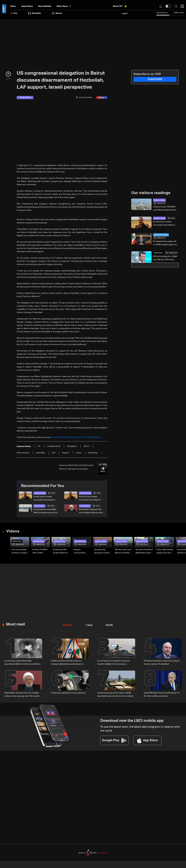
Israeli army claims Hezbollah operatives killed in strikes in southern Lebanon (22, 662)
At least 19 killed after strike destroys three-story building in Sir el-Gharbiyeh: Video (40, 551)
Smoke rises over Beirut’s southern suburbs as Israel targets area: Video (123, 551)
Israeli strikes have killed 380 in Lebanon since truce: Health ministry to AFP (46, 511)
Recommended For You (42, 486)
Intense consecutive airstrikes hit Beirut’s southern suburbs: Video (82, 551)
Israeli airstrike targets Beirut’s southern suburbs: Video (62, 551)
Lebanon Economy (160, 235)
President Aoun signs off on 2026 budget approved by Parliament (166, 243)
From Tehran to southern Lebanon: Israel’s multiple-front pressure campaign (114, 662)
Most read (15, 623)
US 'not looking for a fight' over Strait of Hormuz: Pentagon (165, 258)
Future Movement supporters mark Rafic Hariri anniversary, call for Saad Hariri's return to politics (165, 551)
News (13, 6)
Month (107, 624)
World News (158, 253)
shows (57, 13)
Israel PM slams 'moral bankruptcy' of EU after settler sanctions (162, 693)
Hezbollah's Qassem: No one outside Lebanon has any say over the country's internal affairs (91, 511)
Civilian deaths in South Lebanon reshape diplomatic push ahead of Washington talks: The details (67, 662)
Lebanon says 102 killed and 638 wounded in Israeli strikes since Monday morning (166, 208)
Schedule (35, 13)
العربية (125, 13)
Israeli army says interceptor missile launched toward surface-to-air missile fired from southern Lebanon (116, 693)
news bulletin (45, 6)
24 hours (67, 624)
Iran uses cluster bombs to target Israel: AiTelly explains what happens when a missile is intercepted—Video (19, 551)
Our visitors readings (150, 193)
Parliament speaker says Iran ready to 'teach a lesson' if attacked (162, 661)
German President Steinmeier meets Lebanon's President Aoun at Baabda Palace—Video (144, 551)
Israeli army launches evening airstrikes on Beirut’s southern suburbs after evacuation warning (103, 551)
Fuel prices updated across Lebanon (68, 691)
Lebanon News (39, 493)
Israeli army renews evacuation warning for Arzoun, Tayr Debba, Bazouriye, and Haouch (44, 498)
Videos (12, 531)
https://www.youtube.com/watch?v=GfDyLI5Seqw (74, 437)
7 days (87, 624)
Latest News (27, 6)
